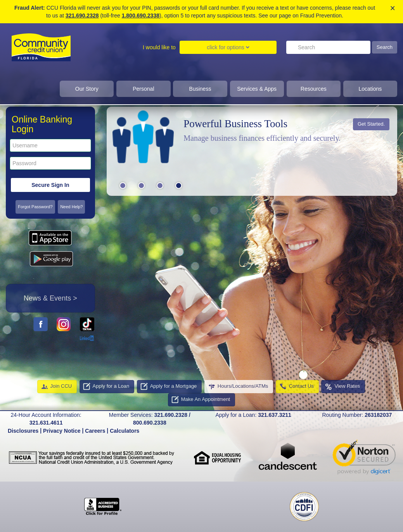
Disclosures (23, 431)
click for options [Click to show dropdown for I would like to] (228, 47)
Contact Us (296, 387)
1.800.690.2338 (141, 16)
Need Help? (71, 207)
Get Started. (371, 124)
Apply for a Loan (106, 387)
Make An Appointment (201, 400)
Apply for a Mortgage (169, 387)
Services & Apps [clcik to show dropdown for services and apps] (257, 89)
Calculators (125, 431)
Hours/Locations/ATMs (238, 387)
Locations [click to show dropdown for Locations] (370, 89)
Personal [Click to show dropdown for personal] (143, 89)
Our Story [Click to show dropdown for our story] (87, 89)
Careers (95, 431)
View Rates (342, 387)
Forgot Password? (35, 207)
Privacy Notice (62, 431)
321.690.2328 (82, 16)
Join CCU (56, 387)
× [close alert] (393, 8)
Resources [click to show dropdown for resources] (314, 89)
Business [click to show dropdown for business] (200, 89)
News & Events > (50, 298)
